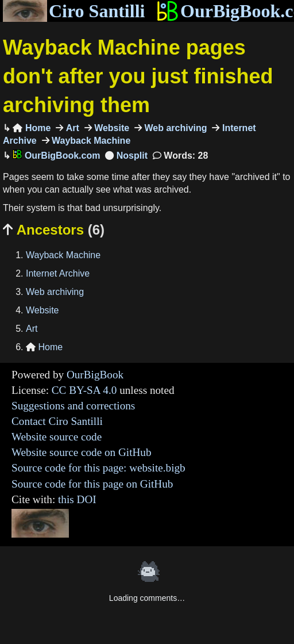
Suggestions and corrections (73, 406)
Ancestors (54, 230)
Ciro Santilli (74, 11)
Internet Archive (58, 273)
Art (71, 128)
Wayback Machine (90, 141)
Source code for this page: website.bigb (98, 468)
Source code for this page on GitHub (92, 484)
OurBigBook (95, 375)
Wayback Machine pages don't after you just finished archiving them (138, 76)
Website (111, 128)
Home (32, 128)
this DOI (77, 499)
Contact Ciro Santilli (57, 421)
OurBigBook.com (56, 156)
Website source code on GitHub (82, 452)
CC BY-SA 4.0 (84, 390)
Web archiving (175, 128)
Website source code (57, 437)
